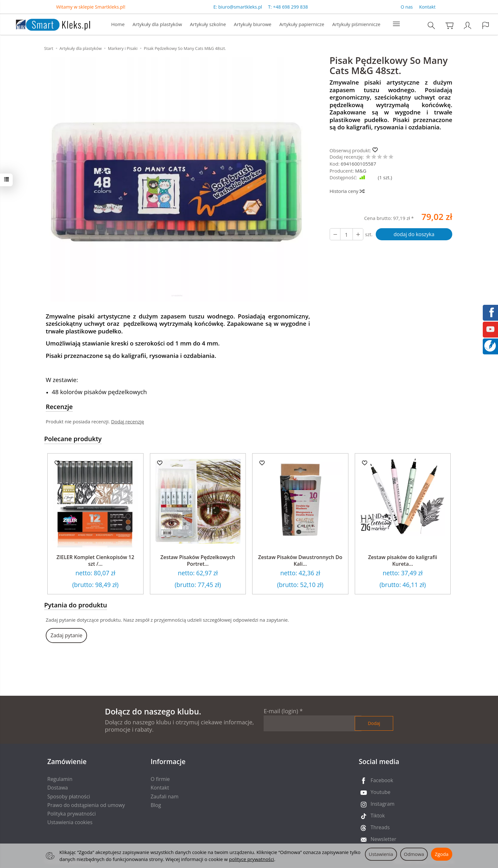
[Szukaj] (431, 25)
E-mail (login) (281, 711)
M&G (361, 171)
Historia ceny (347, 191)
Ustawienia (381, 854)
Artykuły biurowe (252, 24)
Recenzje (59, 407)
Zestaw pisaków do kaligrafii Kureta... (403, 561)
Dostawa (58, 788)
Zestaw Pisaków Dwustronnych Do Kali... (300, 561)
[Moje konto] (468, 25)
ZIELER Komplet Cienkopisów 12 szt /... (95, 561)
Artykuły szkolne (208, 24)
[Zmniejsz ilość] (358, 234)
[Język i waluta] (486, 25)
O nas (407, 7)
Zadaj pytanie (66, 635)
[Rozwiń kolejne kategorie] (396, 24)
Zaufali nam (165, 796)
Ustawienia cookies (70, 822)
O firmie (160, 779)
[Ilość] (347, 234)
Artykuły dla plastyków (157, 24)
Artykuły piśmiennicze (356, 24)
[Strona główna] (47, 24)
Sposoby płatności (69, 796)
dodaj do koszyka (414, 234)
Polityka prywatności (72, 814)
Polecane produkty (73, 439)
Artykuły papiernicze (302, 24)
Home (118, 24)
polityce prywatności (252, 859)
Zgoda (442, 854)
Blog (156, 805)
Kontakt (427, 7)
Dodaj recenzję (128, 421)
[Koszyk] (449, 25)
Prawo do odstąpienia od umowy (86, 805)
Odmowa (414, 854)
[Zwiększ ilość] (335, 234)
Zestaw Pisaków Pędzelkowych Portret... (198, 561)
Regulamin (60, 779)
